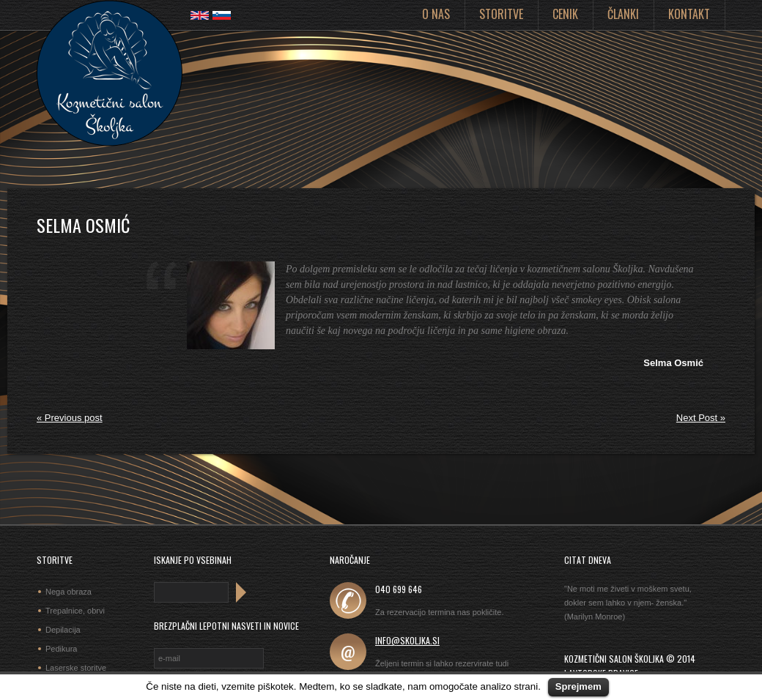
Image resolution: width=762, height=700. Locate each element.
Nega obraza (69, 592)
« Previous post (70, 418)
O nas (436, 14)
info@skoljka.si (407, 640)
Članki (623, 14)
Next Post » (701, 418)
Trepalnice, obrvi (75, 611)
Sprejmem (578, 686)
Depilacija (63, 630)
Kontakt (689, 14)
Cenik (565, 14)
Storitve (501, 14)
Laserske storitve (76, 668)
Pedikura (61, 649)
